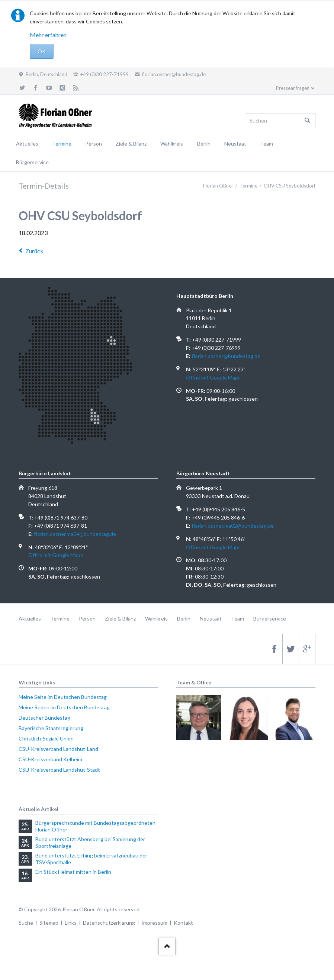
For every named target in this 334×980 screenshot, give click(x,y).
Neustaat (235, 144)
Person (94, 144)
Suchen (307, 121)
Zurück (34, 251)
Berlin (204, 144)
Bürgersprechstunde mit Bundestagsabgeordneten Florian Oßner (95, 826)
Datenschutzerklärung (109, 923)
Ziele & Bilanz (131, 144)
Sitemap (49, 923)
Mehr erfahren (48, 35)
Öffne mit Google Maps (213, 377)
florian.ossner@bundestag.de (226, 356)
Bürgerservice (32, 162)
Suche (26, 923)
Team (266, 144)
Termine (62, 144)
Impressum (154, 923)
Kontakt (183, 923)
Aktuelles (27, 144)
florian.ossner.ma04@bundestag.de (75, 534)
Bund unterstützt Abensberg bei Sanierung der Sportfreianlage (90, 842)
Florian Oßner (218, 186)
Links (71, 923)
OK (42, 51)
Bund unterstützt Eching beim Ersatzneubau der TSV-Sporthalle (91, 859)
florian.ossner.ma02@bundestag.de (233, 526)
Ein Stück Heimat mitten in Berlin (73, 872)
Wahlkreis (172, 144)
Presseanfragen (293, 88)
